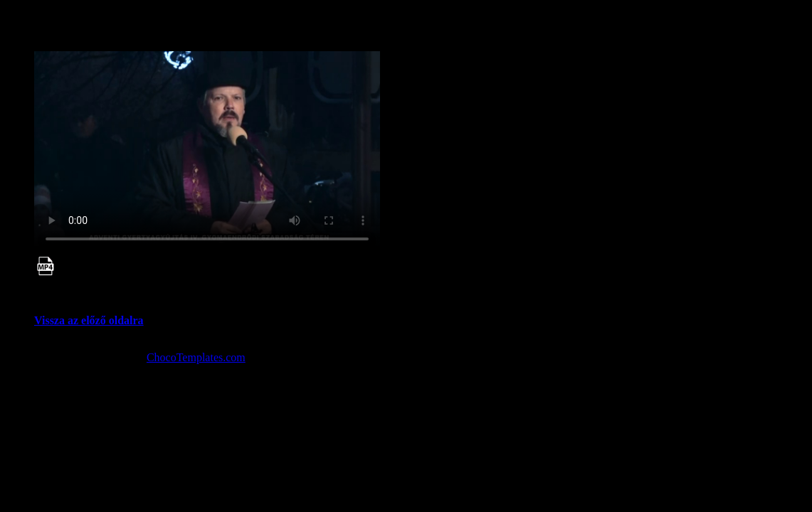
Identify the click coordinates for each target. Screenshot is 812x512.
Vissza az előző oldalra (89, 320)
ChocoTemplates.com (196, 357)
